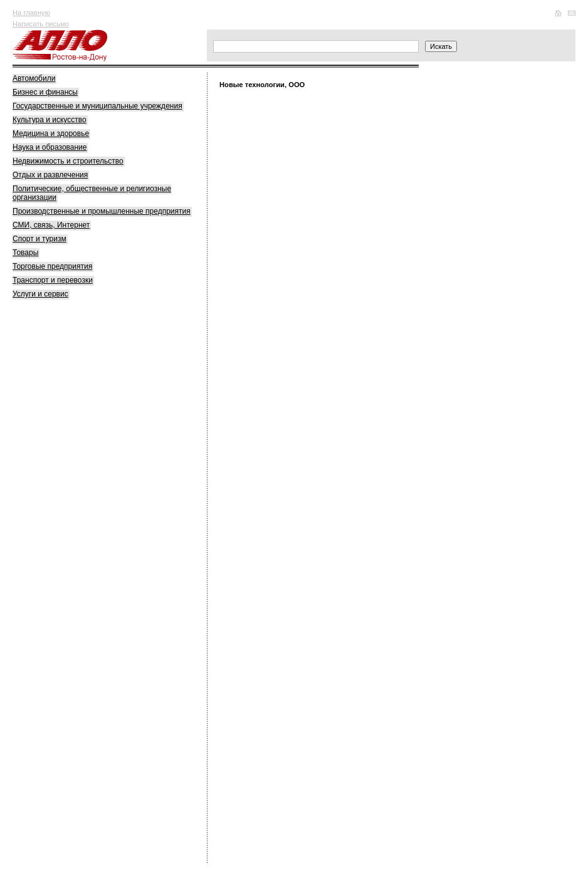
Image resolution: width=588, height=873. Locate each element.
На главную (31, 13)
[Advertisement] (107, 503)
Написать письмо (41, 24)
